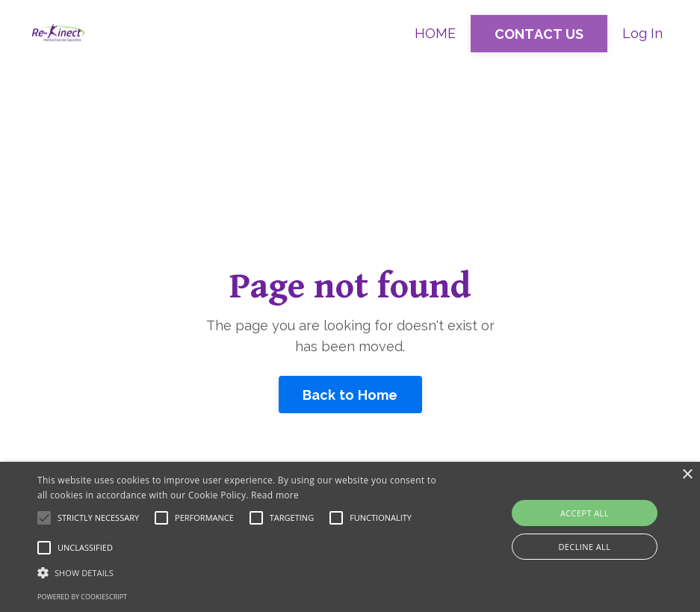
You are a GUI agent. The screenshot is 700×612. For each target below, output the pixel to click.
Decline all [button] (584, 547)
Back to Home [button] (350, 395)
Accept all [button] (585, 513)
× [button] (687, 475)
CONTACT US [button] (539, 34)
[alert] (350, 537)
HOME (435, 33)
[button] (241, 572)
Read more (275, 495)
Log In (642, 33)
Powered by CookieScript (82, 597)
